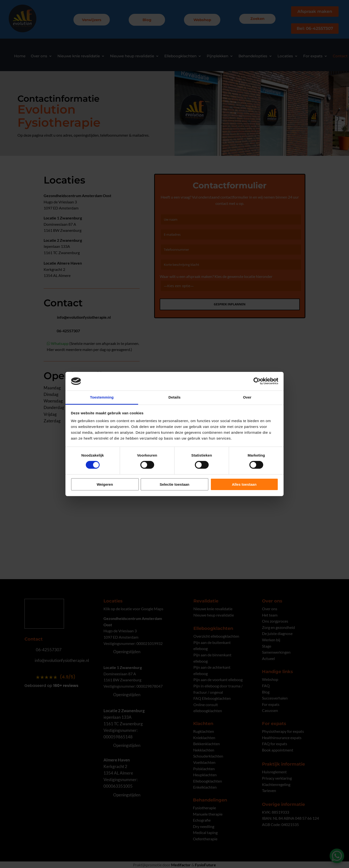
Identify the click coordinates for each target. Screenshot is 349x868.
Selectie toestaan (175, 484)
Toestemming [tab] (102, 397)
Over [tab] (247, 397)
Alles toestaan (244, 484)
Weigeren (105, 484)
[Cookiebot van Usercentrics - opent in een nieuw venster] (257, 381)
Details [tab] (174, 397)
